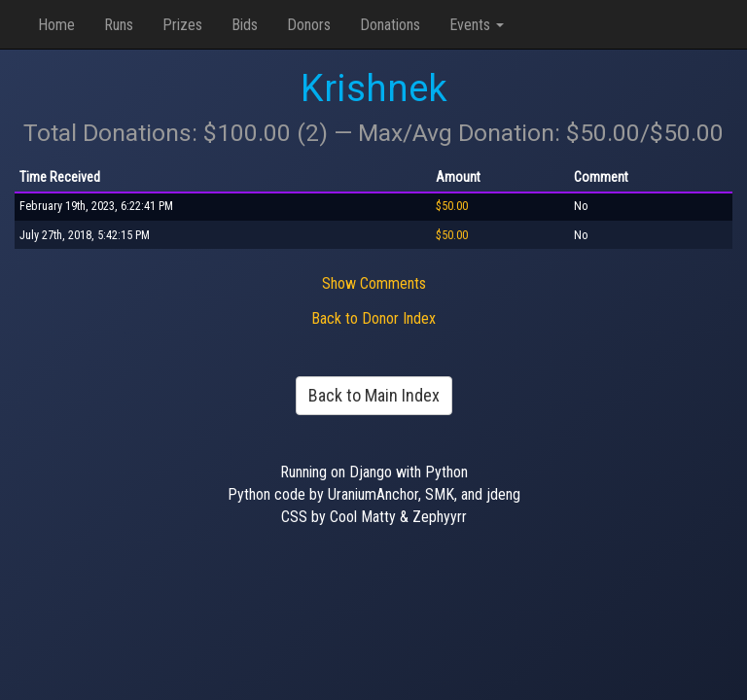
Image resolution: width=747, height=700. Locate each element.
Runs (119, 25)
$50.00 (452, 206)
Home (56, 25)
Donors (309, 25)
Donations (390, 25)
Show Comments (374, 283)
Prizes (182, 25)
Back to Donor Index (373, 318)
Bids (245, 25)
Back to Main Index (374, 395)
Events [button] (477, 25)
